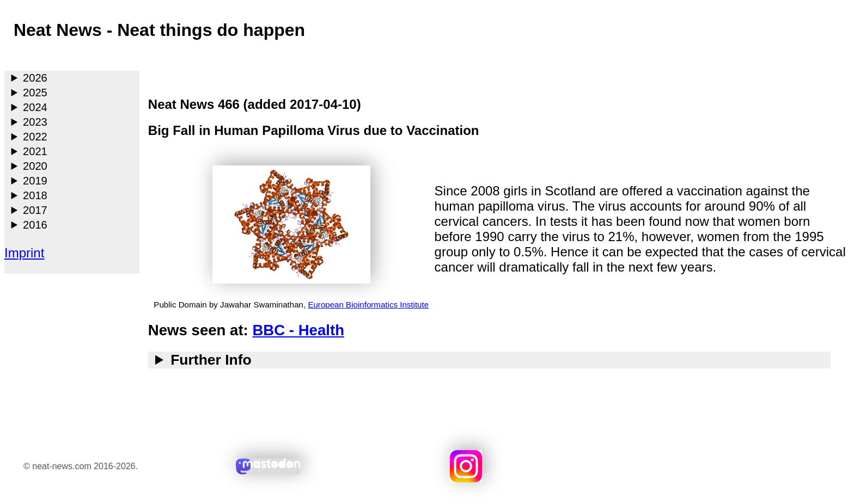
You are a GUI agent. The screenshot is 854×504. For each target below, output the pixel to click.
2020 (35, 166)
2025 (35, 93)
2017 (35, 210)
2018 (35, 195)
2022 (35, 137)
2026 (35, 78)
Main (14, 57)
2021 (35, 151)
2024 (35, 107)
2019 (35, 181)
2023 (35, 122)
